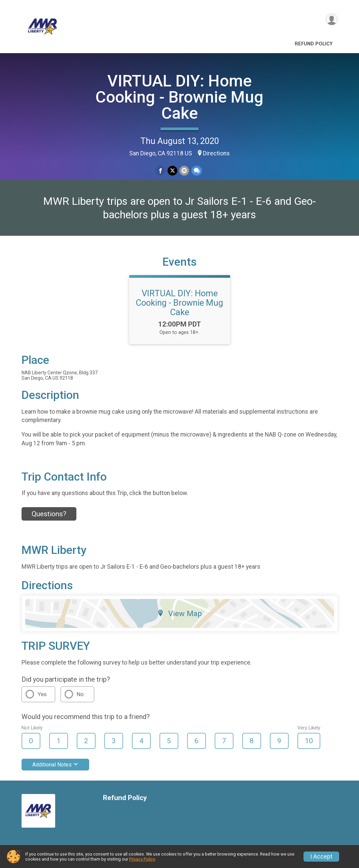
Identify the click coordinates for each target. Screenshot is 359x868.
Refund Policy (314, 44)
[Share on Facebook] (161, 171)
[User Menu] (332, 20)
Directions (216, 153)
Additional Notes (55, 766)
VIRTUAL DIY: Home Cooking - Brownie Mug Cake (179, 97)
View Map (179, 614)
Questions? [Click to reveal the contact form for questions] (49, 515)
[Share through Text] (196, 171)
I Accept (321, 857)
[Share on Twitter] (172, 171)
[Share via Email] (184, 171)
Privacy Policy (142, 859)
